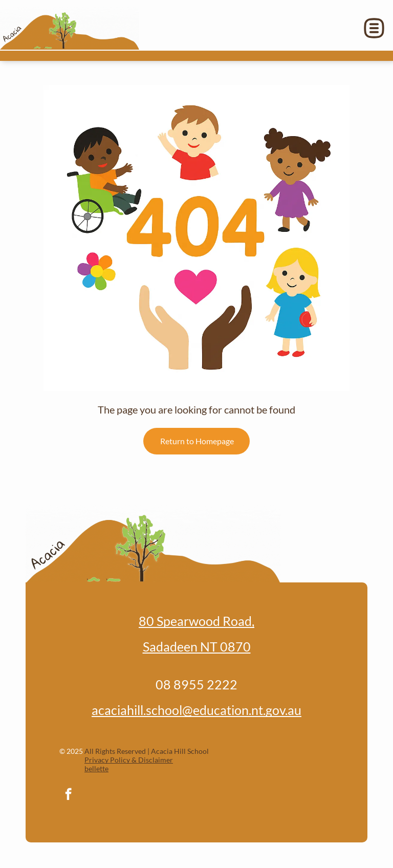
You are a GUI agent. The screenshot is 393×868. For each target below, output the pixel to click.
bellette (96, 768)
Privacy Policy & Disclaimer (129, 760)
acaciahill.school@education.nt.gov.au (196, 710)
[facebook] (68, 795)
